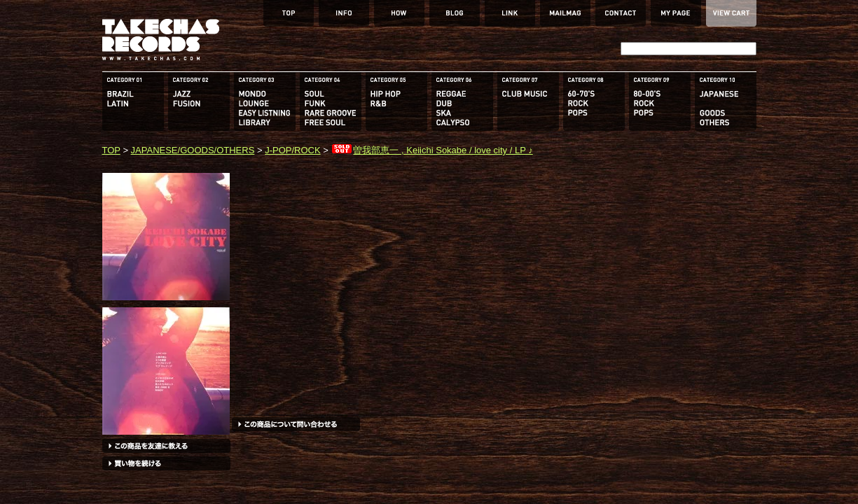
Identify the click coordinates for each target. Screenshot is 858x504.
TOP (111, 150)
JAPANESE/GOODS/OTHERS (193, 150)
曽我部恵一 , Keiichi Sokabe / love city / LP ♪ (431, 150)
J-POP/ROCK (292, 150)
